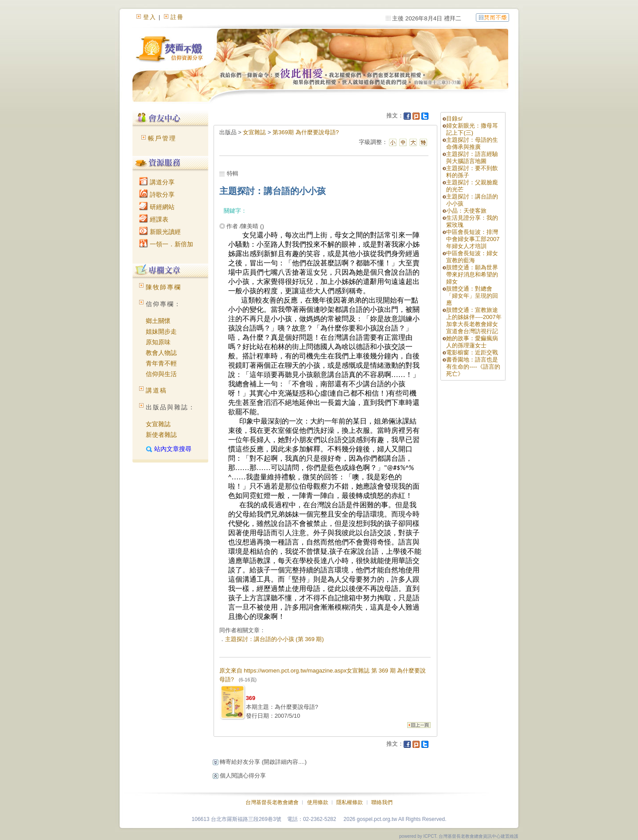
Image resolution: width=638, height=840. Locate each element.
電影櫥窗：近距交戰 (472, 352)
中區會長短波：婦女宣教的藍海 (472, 257)
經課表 (154, 219)
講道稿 (156, 390)
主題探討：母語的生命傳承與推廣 (472, 143)
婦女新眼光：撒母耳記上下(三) (472, 129)
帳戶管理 (162, 138)
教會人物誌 (161, 353)
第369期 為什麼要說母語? (306, 132)
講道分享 (157, 182)
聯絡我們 (382, 802)
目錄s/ (454, 119)
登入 (150, 17)
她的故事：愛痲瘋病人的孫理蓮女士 (472, 342)
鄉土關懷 (158, 321)
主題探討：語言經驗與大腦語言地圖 (472, 157)
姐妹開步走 (161, 331)
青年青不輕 (161, 363)
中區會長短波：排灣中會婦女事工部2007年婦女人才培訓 (473, 239)
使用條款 (318, 802)
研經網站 (157, 207)
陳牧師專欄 (163, 287)
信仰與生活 (161, 374)
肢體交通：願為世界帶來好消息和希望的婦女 (472, 274)
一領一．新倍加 (166, 244)
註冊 (177, 17)
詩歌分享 (157, 194)
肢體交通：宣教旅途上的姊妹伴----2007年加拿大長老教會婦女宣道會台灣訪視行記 (474, 321)
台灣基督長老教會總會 (272, 802)
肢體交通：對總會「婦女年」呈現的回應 (472, 296)
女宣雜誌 (158, 424)
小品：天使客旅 (466, 211)
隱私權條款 (350, 802)
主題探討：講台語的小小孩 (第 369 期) (274, 639)
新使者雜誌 (161, 435)
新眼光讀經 (160, 232)
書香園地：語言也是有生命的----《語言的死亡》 (473, 367)
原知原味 (158, 342)
